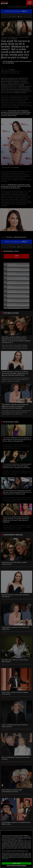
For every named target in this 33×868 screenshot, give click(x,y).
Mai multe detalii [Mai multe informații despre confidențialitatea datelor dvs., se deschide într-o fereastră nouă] (18, 840)
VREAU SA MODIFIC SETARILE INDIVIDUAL (16, 866)
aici (15, 845)
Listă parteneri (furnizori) (6, 860)
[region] (16, 849)
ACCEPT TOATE (16, 863)
